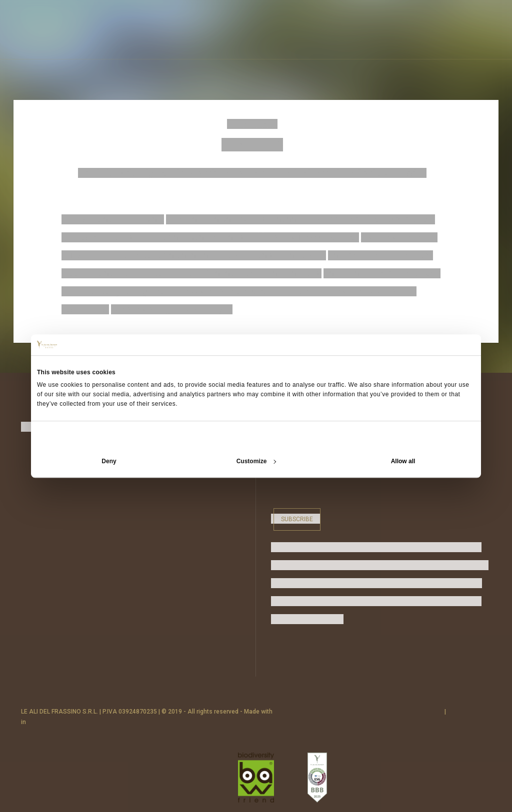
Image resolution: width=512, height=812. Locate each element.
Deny (109, 461)
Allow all (403, 461)
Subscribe (297, 519)
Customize (256, 461)
